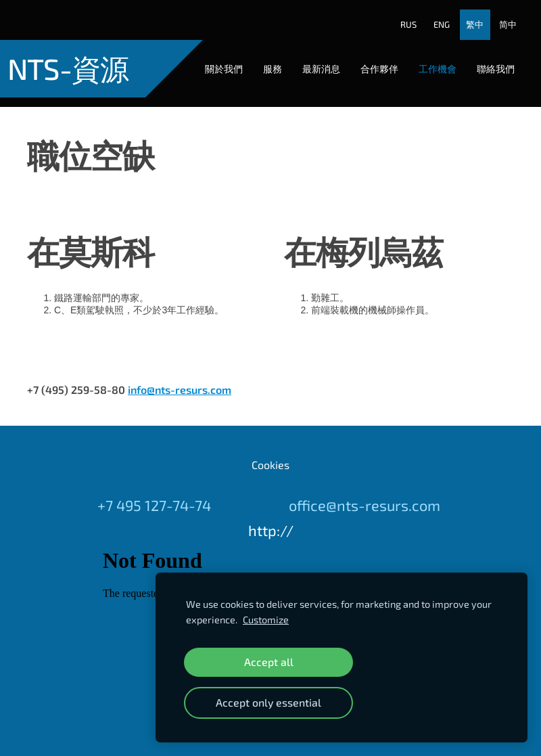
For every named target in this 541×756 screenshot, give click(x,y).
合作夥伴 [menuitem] (370, 59)
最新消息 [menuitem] (312, 59)
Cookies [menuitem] (270, 446)
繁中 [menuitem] (466, 16)
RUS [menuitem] (400, 16)
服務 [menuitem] (263, 59)
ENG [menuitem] (433, 16)
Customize (266, 620)
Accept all (269, 662)
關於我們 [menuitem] (214, 59)
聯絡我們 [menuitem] (486, 59)
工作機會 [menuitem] (428, 59)
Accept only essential (268, 702)
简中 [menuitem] (499, 16)
